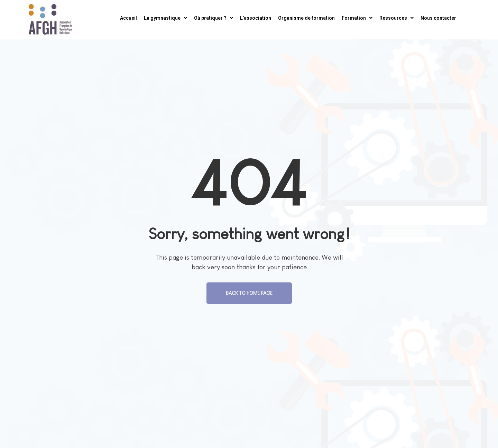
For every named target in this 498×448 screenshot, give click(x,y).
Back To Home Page (249, 293)
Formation (357, 18)
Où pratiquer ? (214, 18)
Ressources (396, 18)
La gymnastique (165, 18)
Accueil (128, 18)
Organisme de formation (306, 18)
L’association (256, 18)
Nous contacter (438, 18)
